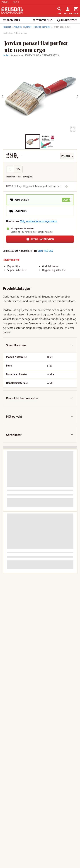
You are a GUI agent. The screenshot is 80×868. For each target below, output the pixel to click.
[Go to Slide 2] (48, 142)
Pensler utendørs (41, 27)
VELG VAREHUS (43, 20)
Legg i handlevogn (40, 239)
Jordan (6, 55)
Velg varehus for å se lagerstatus (39, 221)
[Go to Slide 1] (33, 142)
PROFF (16, 2)
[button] (40, 97)
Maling (16, 27)
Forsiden (7, 27)
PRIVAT (5, 2)
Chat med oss (45, 251)
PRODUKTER (11, 20)
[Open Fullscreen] (73, 129)
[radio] (40, 200)
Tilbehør (26, 27)
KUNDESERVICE (67, 20)
